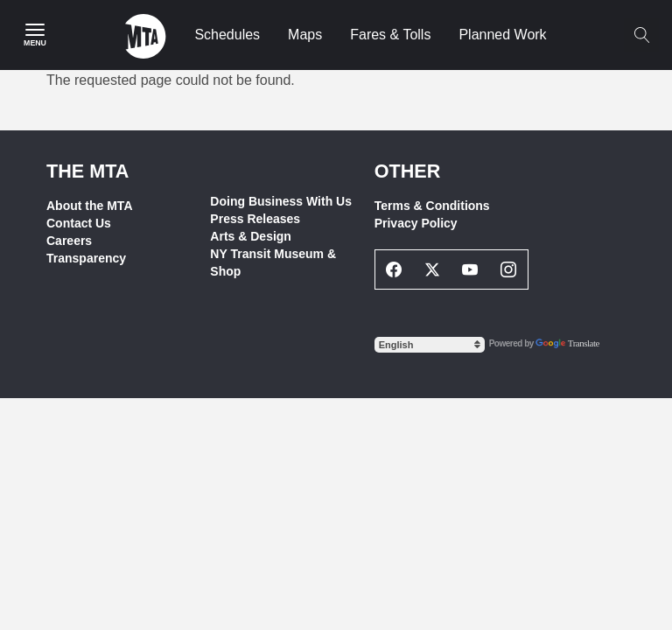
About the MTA (90, 206)
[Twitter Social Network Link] (432, 269)
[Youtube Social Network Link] (471, 269)
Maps (305, 35)
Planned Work (502, 35)
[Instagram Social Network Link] (508, 269)
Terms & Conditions (432, 206)
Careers (69, 241)
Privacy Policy (416, 223)
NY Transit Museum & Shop (273, 262)
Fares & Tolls (390, 35)
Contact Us (79, 223)
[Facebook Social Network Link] (395, 269)
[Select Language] (430, 345)
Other (408, 171)
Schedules (227, 35)
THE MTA (87, 171)
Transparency (86, 258)
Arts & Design (251, 236)
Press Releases (255, 219)
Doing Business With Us (281, 201)
